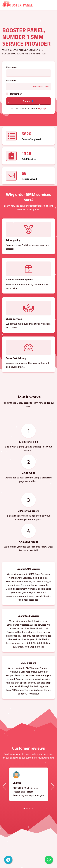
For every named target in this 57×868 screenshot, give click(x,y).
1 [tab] (24, 809)
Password (11, 80)
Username (11, 67)
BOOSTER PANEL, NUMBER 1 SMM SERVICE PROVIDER (26, 37)
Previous (5, 786)
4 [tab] (32, 809)
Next (52, 786)
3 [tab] (30, 809)
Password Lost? (41, 86)
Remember (16, 94)
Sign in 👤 (29, 101)
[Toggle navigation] (51, 5)
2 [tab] (27, 809)
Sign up (42, 108)
